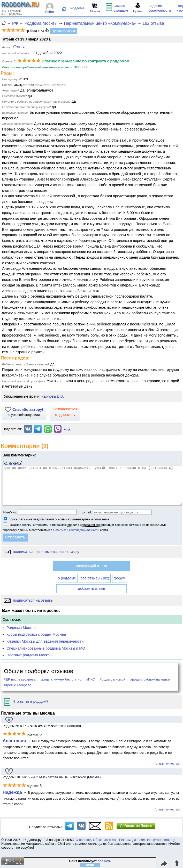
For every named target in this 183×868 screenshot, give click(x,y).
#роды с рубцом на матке (150, 679)
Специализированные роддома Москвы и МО (46, 648)
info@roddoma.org (161, 840)
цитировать (13, 462)
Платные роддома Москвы (29, 655)
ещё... (68, 429)
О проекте (83, 840)
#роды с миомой (113, 679)
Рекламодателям (132, 840)
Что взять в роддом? (26, 701)
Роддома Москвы (21, 628)
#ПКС (91, 679)
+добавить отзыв (63, 31)
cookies (104, 861)
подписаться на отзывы (29, 600)
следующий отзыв (91, 566)
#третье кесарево (18, 685)
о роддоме (67, 578)
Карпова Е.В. (53, 396)
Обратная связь (105, 840)
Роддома (77, 8)
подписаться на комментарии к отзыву (41, 552)
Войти (50, 12)
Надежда (12, 792)
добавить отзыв (92, 588)
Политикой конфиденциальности (76, 530)
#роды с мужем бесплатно (61, 679)
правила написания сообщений (89, 525)
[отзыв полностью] (168, 763)
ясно (90, 865)
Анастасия (15, 741)
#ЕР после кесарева (20, 679)
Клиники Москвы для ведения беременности (45, 641)
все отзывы (95, 578)
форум (120, 578)
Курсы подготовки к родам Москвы (36, 634)
